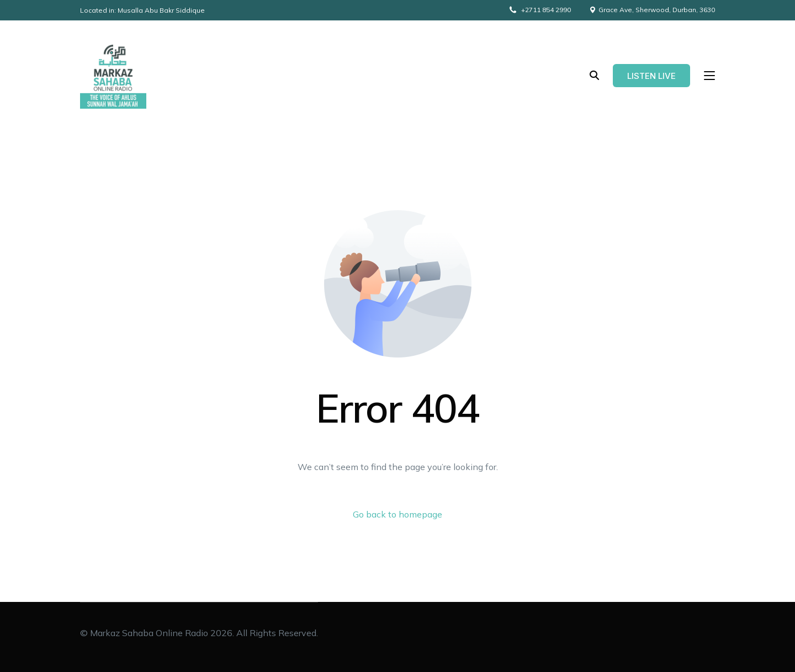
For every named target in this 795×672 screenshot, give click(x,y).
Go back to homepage (397, 514)
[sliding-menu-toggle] (709, 76)
